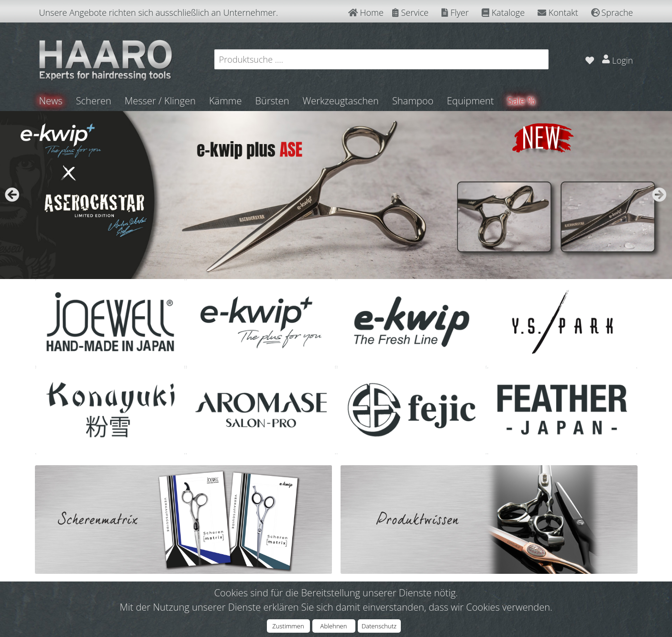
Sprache (612, 12)
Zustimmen (288, 626)
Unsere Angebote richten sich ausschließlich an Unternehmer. (159, 12)
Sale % (521, 101)
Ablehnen (334, 626)
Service (410, 12)
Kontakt (558, 12)
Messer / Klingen (160, 101)
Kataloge (503, 12)
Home (366, 12)
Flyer (455, 12)
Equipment (470, 101)
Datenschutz (379, 626)
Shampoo (413, 101)
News (51, 101)
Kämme (226, 101)
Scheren (94, 101)
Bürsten (272, 101)
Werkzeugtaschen (340, 101)
